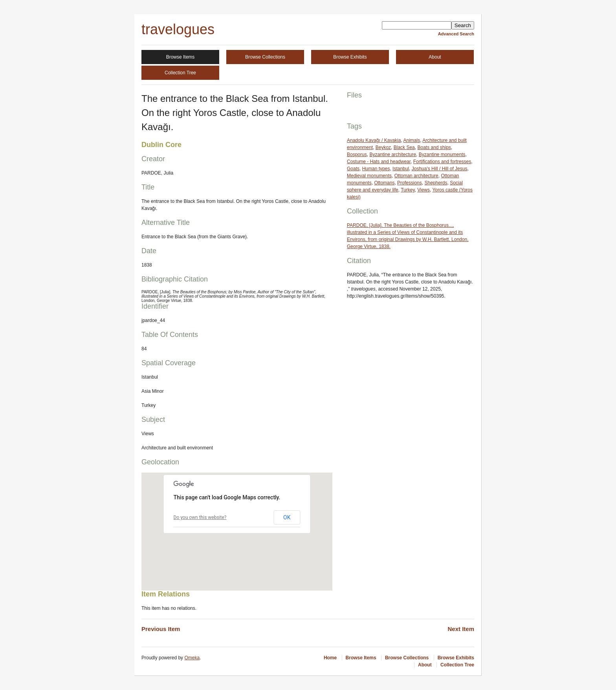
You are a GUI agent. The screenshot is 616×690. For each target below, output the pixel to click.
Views (423, 190)
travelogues (178, 29)
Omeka (192, 658)
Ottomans (384, 183)
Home (330, 658)
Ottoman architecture (416, 176)
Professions (410, 183)
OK (287, 517)
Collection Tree (180, 73)
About (435, 57)
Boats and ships (434, 147)
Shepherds (436, 183)
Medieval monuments (369, 176)
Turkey (408, 190)
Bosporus (357, 155)
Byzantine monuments (442, 155)
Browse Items (181, 57)
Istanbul (401, 169)
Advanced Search (456, 34)
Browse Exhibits (350, 57)
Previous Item (161, 629)
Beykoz (383, 147)
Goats (353, 169)
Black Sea (404, 147)
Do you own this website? (200, 517)
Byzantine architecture (393, 155)
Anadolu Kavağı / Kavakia (374, 140)
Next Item (461, 629)
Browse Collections (265, 57)
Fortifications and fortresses (442, 162)
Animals (412, 140)
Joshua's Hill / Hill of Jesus (440, 169)
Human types (376, 169)
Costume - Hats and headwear (379, 162)
